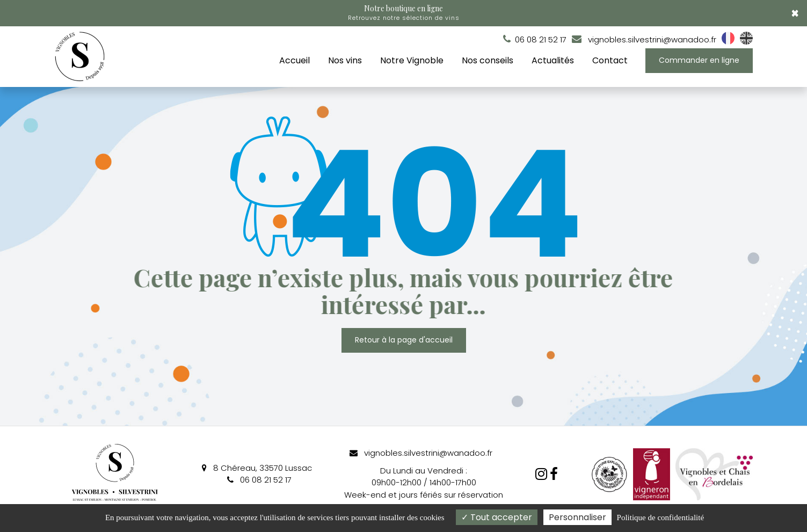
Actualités (553, 60)
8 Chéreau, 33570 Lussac (257, 468)
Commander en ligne (699, 60)
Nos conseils (488, 60)
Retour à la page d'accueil (404, 340)
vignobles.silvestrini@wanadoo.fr (644, 39)
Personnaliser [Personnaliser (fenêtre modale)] (577, 517)
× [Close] (795, 13)
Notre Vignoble (412, 60)
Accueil (295, 60)
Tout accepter (497, 517)
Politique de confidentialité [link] (660, 518)
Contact (610, 60)
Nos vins (345, 60)
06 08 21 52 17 (259, 480)
